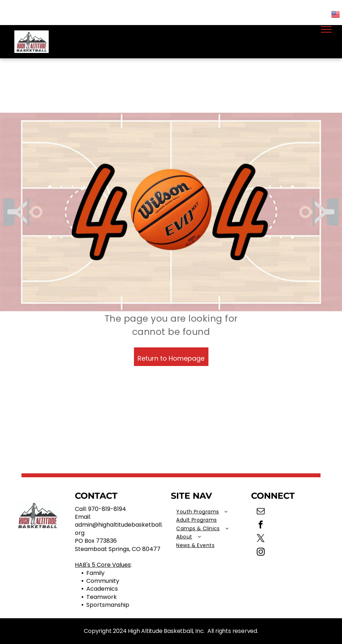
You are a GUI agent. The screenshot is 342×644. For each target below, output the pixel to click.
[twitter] (261, 539)
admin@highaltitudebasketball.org (119, 529)
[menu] (326, 29)
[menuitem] (211, 512)
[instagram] (261, 553)
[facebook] (261, 526)
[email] (261, 512)
